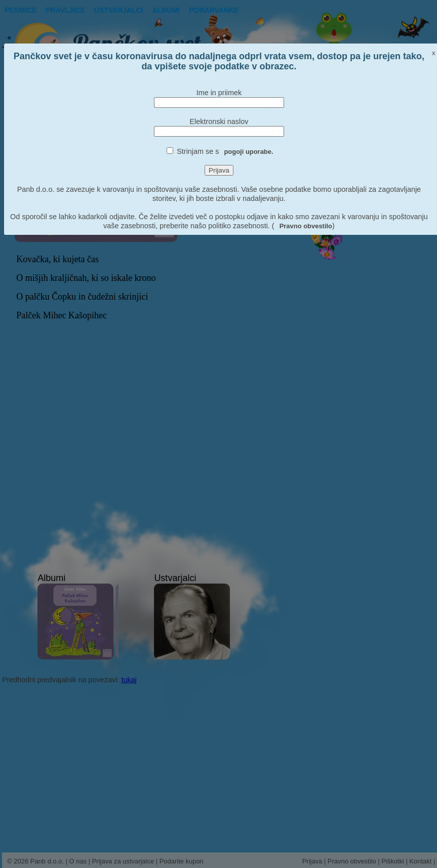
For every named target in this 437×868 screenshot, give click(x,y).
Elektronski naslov (219, 121)
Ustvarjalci (119, 10)
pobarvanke (214, 10)
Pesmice (21, 10)
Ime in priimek (219, 93)
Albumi (166, 10)
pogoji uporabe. (248, 152)
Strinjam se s (225, 151)
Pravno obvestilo (306, 226)
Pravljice (65, 10)
